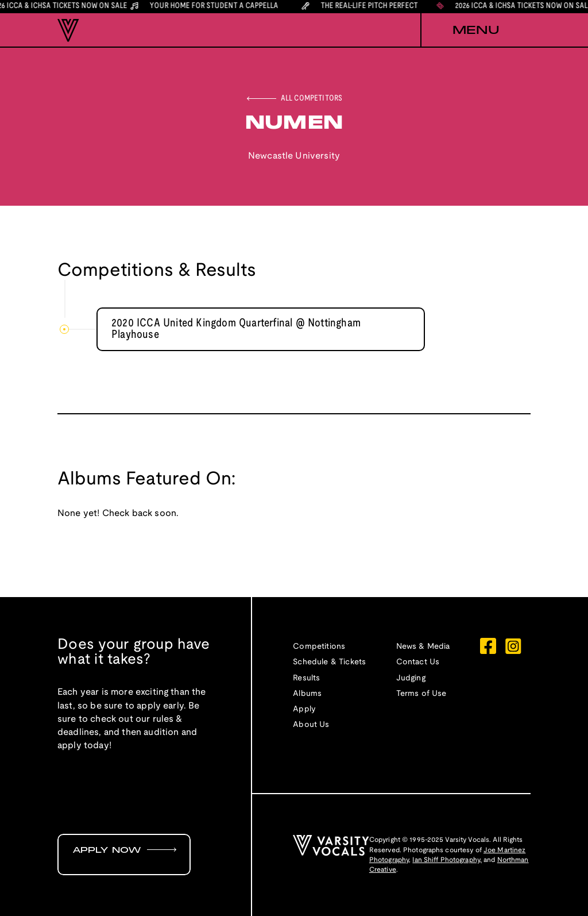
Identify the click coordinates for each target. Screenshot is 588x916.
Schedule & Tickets (329, 662)
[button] (475, 30)
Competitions (319, 647)
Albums (307, 694)
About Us (311, 725)
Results (306, 678)
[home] (68, 30)
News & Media (423, 647)
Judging (411, 678)
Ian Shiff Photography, (447, 860)
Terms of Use (421, 694)
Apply (304, 709)
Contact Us (418, 662)
